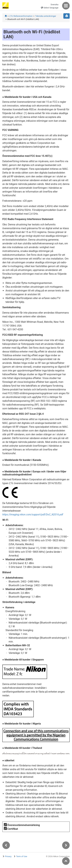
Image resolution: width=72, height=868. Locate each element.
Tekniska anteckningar (46, 16)
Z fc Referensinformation (21, 16)
